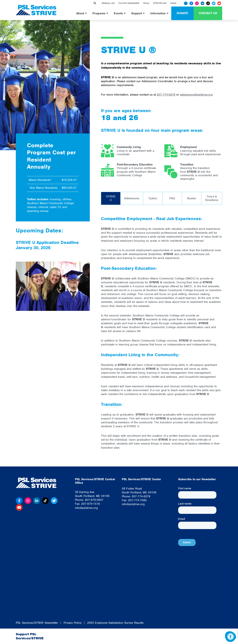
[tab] (111, 198)
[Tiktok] (208, 3)
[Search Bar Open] (95, 3)
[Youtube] (219, 3)
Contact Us (208, 13)
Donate (182, 13)
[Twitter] (214, 3)
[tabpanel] (162, 333)
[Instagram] (197, 3)
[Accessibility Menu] (231, 637)
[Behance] (186, 3)
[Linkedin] (202, 3)
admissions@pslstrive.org (196, 95)
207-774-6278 (166, 95)
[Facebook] (191, 3)
